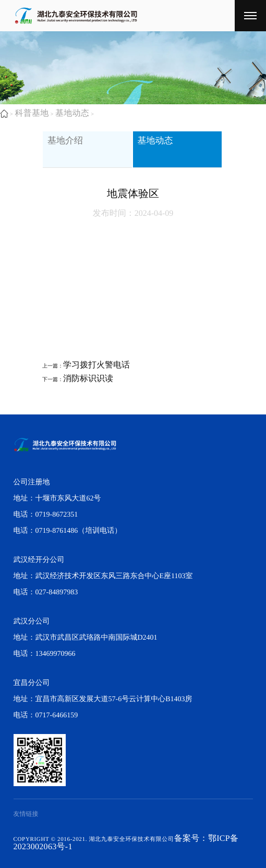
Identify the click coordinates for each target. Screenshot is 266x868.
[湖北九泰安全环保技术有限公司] (250, 16)
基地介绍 (71, 146)
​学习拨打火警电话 (96, 365)
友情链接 (26, 814)
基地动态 (73, 113)
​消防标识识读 (88, 379)
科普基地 (32, 113)
